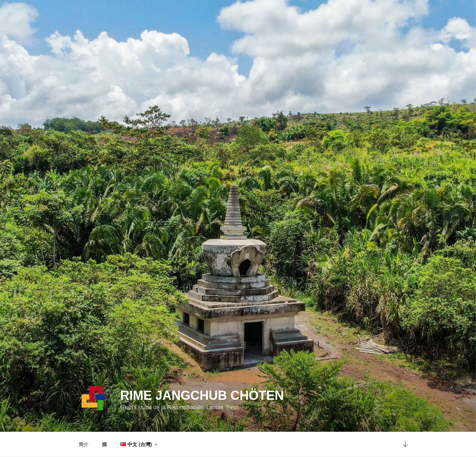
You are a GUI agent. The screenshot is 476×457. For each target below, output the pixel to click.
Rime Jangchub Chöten (202, 395)
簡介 (84, 444)
